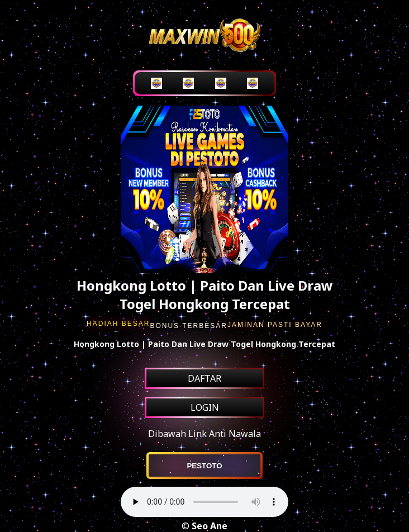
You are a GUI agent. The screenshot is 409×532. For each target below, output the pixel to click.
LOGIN (205, 407)
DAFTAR (204, 378)
